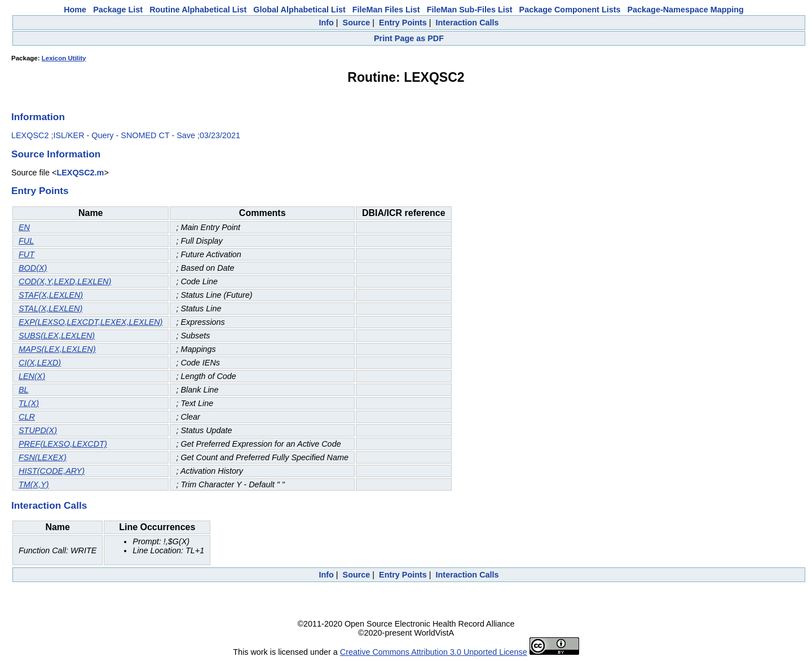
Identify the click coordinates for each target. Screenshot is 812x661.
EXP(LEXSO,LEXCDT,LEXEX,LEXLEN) (91, 322)
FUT (27, 254)
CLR (27, 417)
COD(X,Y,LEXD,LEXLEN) (65, 281)
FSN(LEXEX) (43, 457)
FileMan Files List (386, 10)
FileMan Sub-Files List (470, 10)
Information (38, 117)
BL (24, 390)
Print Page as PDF (409, 38)
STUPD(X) (38, 430)
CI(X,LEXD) (40, 363)
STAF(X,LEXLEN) (51, 295)
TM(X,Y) (34, 484)
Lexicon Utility (64, 58)
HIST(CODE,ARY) (52, 471)
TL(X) (29, 403)
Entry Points (403, 23)
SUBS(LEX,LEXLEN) (57, 336)
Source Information (56, 154)
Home (75, 10)
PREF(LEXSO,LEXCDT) (63, 444)
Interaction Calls (467, 23)
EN (24, 227)
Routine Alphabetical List (198, 10)
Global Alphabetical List (299, 10)
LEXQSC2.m (80, 173)
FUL (26, 241)
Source (357, 23)
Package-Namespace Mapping (686, 10)
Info (326, 23)
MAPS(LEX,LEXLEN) (57, 349)
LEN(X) (32, 376)
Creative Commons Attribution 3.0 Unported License (434, 652)
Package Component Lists (570, 10)
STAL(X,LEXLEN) (50, 309)
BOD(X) (33, 268)
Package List (118, 10)
